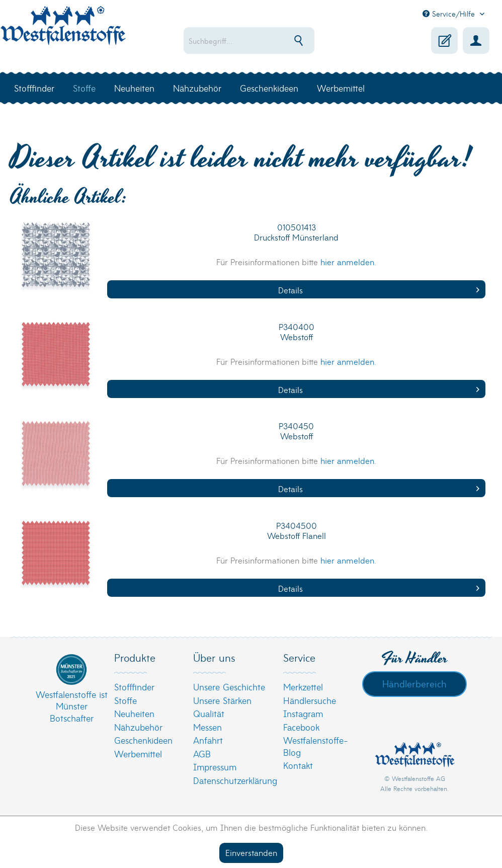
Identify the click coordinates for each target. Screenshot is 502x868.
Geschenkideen (143, 740)
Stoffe (125, 700)
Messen (207, 727)
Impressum (215, 767)
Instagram (303, 713)
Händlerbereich (414, 683)
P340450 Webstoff (296, 431)
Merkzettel (303, 687)
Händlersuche (310, 700)
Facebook (301, 727)
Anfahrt (208, 740)
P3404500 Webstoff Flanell (297, 531)
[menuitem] (264, 41)
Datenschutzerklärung (235, 780)
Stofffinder (134, 687)
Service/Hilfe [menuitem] (450, 14)
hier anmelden (347, 261)
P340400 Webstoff (297, 332)
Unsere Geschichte (229, 687)
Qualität (209, 713)
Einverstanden (251, 852)
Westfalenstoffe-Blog (316, 746)
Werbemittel (138, 754)
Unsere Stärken (222, 700)
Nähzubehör (138, 727)
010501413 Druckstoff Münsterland (296, 232)
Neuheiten (134, 713)
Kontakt (298, 765)
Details (379, 290)
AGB (202, 754)
